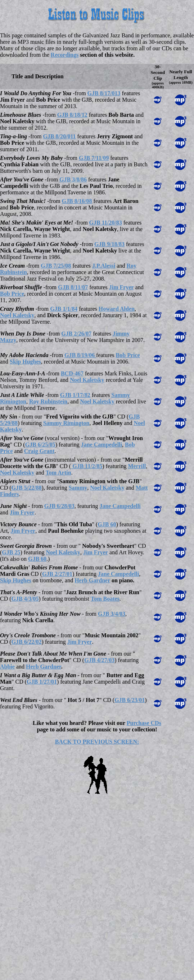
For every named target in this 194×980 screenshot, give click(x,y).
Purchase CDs (144, 723)
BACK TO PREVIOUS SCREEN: (97, 742)
